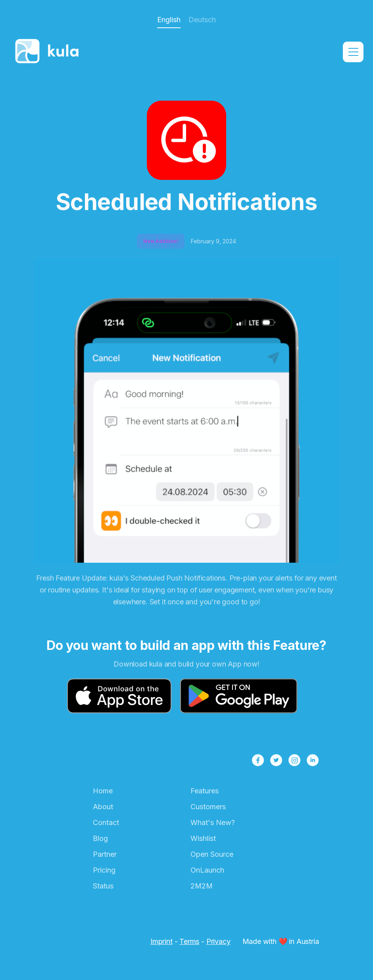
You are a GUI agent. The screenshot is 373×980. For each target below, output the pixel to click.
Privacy (218, 941)
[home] (49, 52)
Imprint (162, 941)
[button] (353, 52)
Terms (189, 941)
